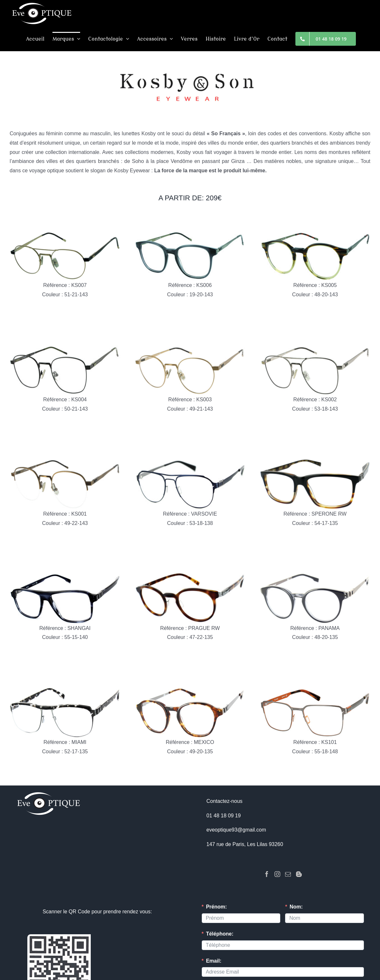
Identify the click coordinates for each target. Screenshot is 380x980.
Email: (214, 961)
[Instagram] (277, 874)
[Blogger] (299, 874)
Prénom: (216, 907)
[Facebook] (267, 874)
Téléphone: (220, 934)
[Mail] (288, 874)
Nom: (296, 907)
